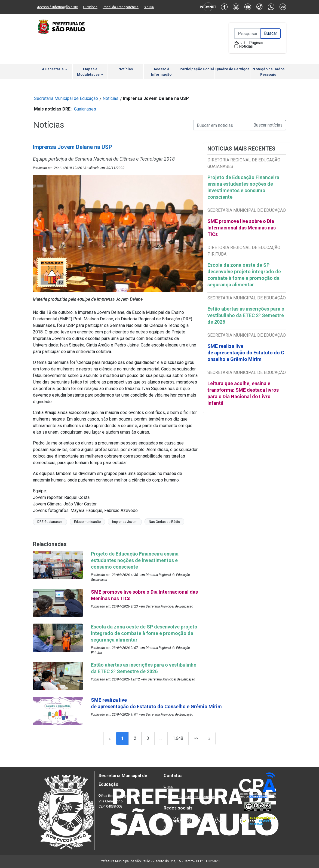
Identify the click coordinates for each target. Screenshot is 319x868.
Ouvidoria (90, 7)
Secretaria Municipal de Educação (66, 98)
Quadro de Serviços (232, 69)
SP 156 (149, 7)
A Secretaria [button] (55, 69)
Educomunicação (87, 522)
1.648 (178, 738)
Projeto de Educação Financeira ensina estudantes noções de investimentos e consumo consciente (243, 187)
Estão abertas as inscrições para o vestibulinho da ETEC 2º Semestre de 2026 (246, 315)
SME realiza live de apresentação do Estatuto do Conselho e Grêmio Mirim (246, 353)
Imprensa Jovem (125, 522)
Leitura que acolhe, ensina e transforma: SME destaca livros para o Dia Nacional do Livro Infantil (243, 393)
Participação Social (197, 69)
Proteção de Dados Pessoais (268, 72)
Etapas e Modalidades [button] (90, 72)
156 (170, 787)
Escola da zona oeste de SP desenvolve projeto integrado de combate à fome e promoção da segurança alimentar (244, 275)
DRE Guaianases (50, 522)
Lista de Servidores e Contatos (192, 797)
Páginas (256, 43)
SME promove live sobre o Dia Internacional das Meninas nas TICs (242, 228)
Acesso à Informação (161, 72)
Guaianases (85, 109)
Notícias (246, 46)
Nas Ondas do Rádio (164, 522)
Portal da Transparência (121, 7)
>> (196, 738)
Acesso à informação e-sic (57, 7)
